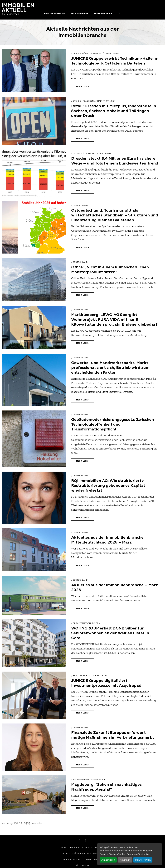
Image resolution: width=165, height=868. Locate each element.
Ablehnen (125, 860)
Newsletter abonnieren (75, 848)
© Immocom (82, 865)
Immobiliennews (55, 14)
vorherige (7, 823)
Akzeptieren (108, 860)
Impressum (69, 853)
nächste (37, 823)
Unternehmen (103, 14)
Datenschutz (84, 853)
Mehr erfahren (143, 860)
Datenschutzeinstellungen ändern (82, 859)
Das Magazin (79, 14)
